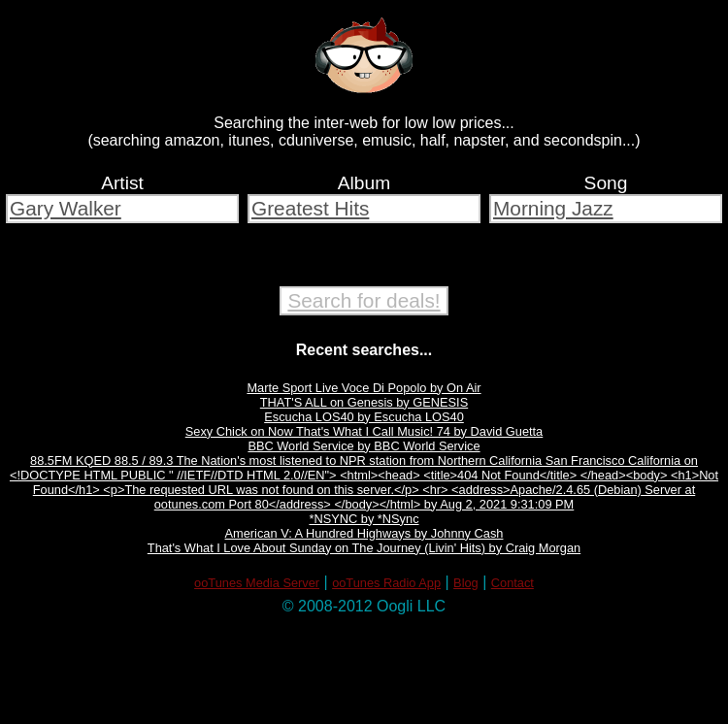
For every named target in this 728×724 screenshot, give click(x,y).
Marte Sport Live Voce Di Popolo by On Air (364, 388)
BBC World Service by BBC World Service (364, 446)
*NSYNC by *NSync (364, 519)
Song (606, 183)
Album (364, 183)
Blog (466, 583)
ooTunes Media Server (257, 583)
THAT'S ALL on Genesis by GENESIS (364, 402)
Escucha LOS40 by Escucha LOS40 (364, 417)
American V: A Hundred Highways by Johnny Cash (364, 533)
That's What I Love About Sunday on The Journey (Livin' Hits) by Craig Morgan (364, 548)
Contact (513, 583)
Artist (122, 183)
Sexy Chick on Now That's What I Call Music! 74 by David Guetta (364, 431)
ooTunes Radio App (386, 583)
